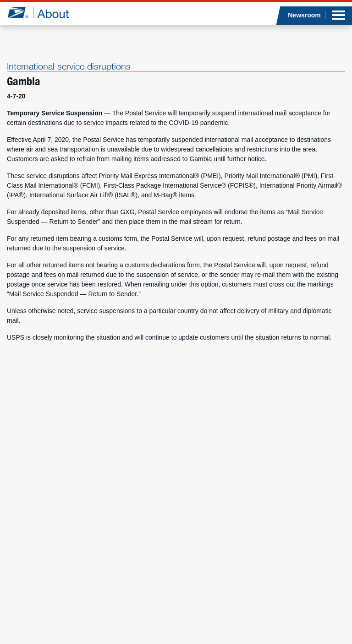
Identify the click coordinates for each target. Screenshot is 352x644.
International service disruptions (69, 66)
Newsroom (304, 15)
